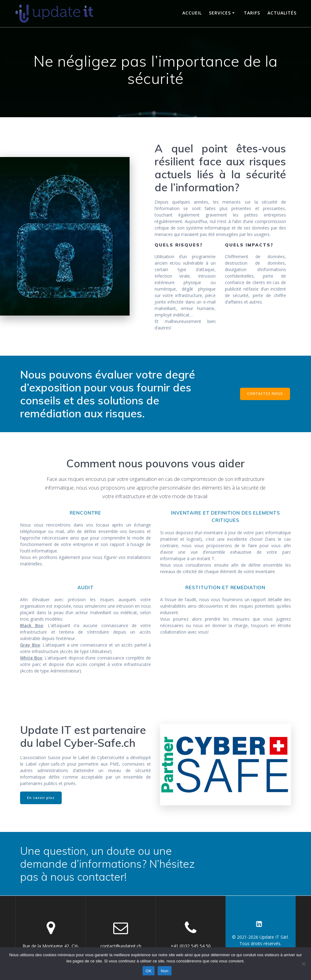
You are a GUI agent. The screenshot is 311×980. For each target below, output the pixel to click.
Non (165, 971)
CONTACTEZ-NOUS (265, 394)
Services (220, 13)
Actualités (282, 13)
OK (149, 971)
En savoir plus (41, 798)
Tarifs (252, 13)
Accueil (192, 13)
